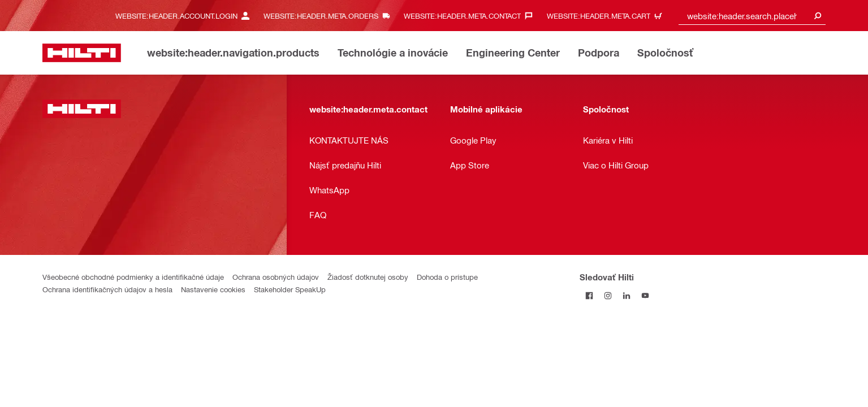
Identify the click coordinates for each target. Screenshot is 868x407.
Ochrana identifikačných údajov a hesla (107, 289)
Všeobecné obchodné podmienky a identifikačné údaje (133, 277)
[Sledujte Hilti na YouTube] (645, 295)
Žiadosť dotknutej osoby (368, 277)
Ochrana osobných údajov (276, 277)
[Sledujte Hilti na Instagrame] (608, 295)
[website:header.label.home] (82, 53)
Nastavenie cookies (213, 289)
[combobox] (752, 16)
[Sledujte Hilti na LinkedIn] (626, 295)
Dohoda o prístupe (447, 277)
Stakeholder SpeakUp (290, 289)
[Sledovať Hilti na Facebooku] (589, 295)
